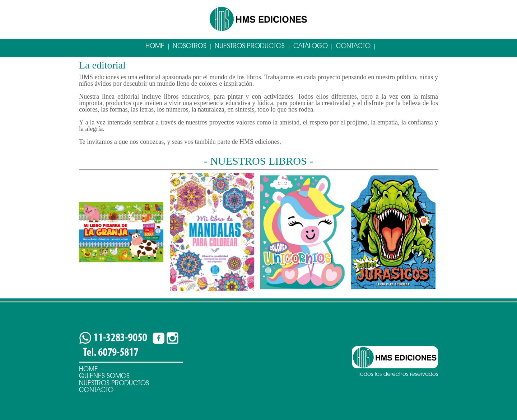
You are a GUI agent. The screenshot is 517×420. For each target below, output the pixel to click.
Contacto (353, 46)
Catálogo (311, 46)
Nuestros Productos (250, 46)
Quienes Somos (104, 376)
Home (155, 46)
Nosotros (190, 46)
